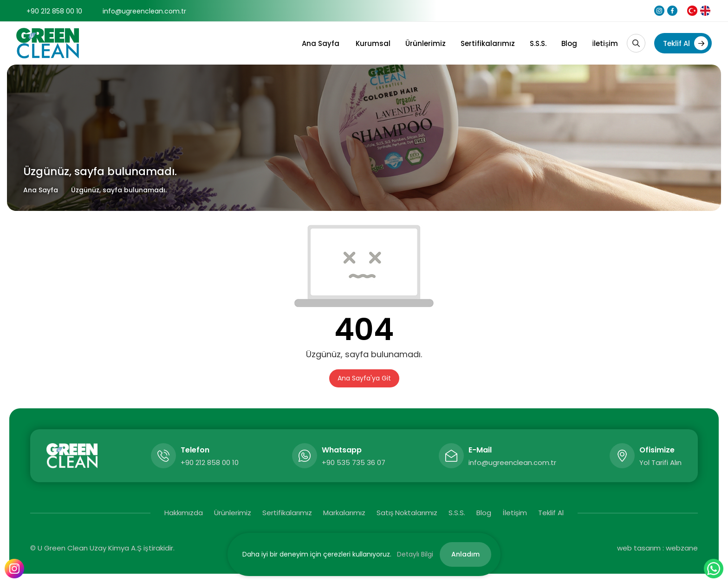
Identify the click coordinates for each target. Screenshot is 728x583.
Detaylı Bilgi (415, 554)
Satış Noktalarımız (407, 513)
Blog (569, 43)
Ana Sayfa (321, 43)
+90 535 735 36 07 (354, 462)
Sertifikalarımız (488, 43)
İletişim (605, 43)
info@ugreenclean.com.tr (144, 11)
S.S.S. (538, 43)
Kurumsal (373, 43)
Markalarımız (344, 513)
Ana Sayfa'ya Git (364, 378)
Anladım (465, 554)
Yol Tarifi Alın (660, 462)
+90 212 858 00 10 (54, 11)
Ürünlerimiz (426, 43)
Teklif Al (686, 43)
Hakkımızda (184, 513)
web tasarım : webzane (657, 548)
